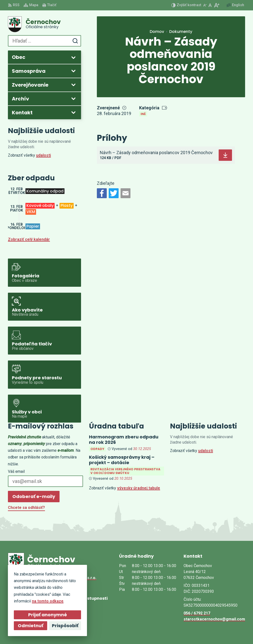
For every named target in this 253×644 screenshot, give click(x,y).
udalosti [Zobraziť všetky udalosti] (43, 155)
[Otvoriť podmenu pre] (73, 57)
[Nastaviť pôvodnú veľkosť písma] (210, 5)
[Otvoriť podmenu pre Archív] (73, 98)
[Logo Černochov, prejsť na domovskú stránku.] (44, 24)
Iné (143, 114)
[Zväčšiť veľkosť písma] (217, 5)
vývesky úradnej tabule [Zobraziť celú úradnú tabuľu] (139, 488)
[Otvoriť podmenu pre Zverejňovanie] (73, 85)
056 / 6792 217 (197, 613)
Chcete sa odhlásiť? (26, 508)
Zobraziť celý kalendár (29, 239)
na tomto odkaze (45, 601)
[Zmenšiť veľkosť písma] (205, 5)
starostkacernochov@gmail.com (214, 619)
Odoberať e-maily (34, 496)
